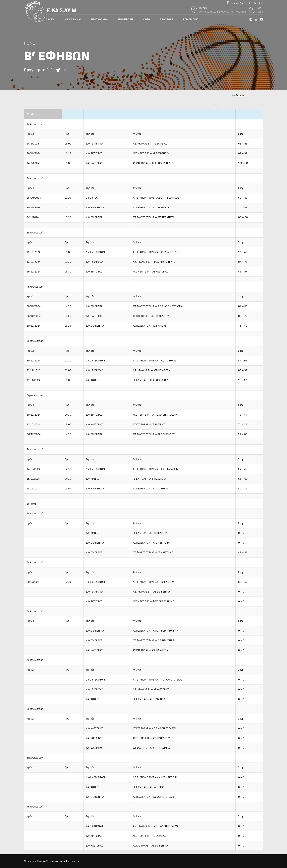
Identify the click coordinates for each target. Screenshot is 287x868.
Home (29, 43)
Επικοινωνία (191, 20)
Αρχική (50, 20)
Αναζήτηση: (239, 96)
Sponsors (167, 20)
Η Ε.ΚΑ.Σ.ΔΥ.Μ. (73, 20)
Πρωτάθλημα (99, 20)
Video (146, 20)
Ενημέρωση (125, 20)
